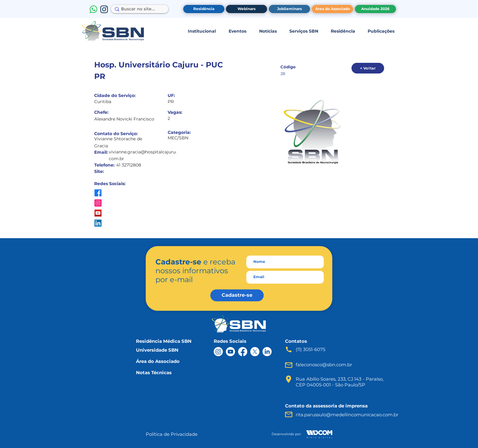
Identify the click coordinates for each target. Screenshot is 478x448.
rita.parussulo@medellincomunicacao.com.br (347, 415)
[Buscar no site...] (138, 9)
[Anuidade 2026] (375, 9)
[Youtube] (230, 352)
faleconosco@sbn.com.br (324, 365)
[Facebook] (243, 352)
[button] (202, 31)
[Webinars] (246, 9)
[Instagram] (218, 352)
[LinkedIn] (267, 352)
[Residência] (204, 9)
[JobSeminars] (289, 9)
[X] (255, 352)
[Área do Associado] (332, 9)
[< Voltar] (368, 68)
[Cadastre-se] (237, 295)
